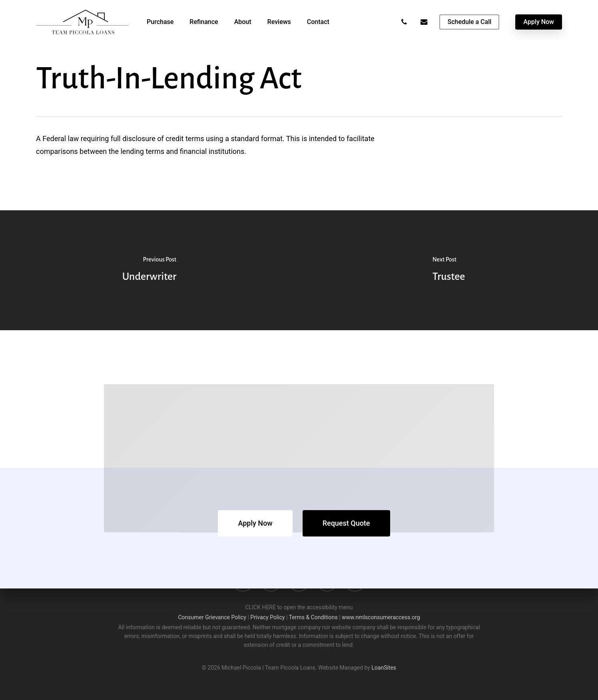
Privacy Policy (267, 617)
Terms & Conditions (313, 617)
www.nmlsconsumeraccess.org (381, 617)
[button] (255, 523)
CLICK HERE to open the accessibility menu (299, 607)
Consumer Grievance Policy (212, 617)
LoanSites (384, 668)
